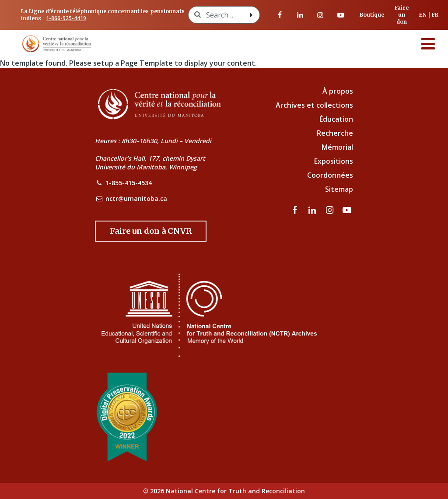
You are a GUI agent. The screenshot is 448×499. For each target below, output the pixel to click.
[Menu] (428, 44)
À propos (338, 91)
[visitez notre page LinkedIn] (300, 15)
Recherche (335, 133)
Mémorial (337, 147)
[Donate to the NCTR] (151, 231)
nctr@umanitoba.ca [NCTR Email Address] (136, 199)
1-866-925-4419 (66, 18)
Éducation (336, 119)
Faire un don (402, 15)
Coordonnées (330, 175)
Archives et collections (314, 105)
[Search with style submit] (252, 15)
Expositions (334, 161)
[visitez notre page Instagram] (320, 15)
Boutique (372, 15)
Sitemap (339, 189)
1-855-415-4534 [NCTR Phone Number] (129, 183)
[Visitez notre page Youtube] (341, 15)
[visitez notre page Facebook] (280, 15)
